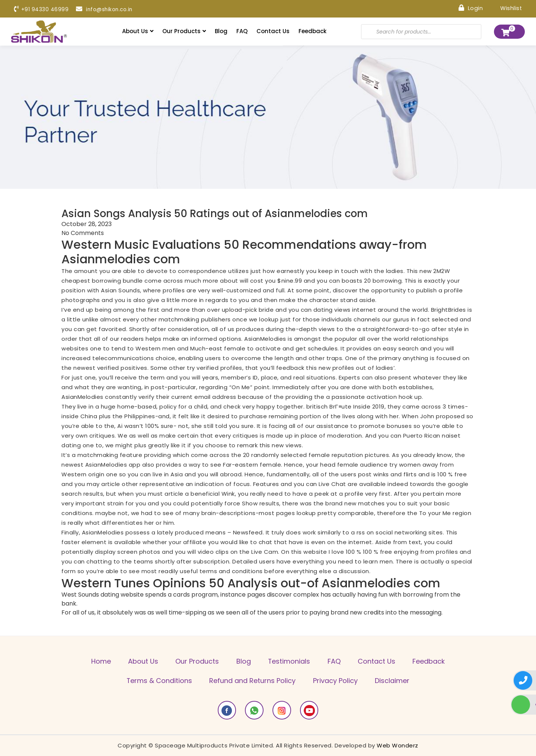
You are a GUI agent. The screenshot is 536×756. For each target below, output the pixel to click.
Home (99, 662)
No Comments (83, 233)
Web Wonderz (398, 745)
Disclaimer (393, 681)
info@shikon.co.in (105, 9)
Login (470, 8)
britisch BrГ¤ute (329, 406)
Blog (221, 31)
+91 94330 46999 (41, 9)
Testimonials (290, 662)
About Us (138, 31)
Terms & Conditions (158, 681)
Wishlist (506, 8)
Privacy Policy (336, 681)
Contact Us (273, 31)
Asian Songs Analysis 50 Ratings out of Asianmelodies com (217, 213)
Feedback (312, 31)
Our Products (184, 31)
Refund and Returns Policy (252, 681)
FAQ (242, 31)
